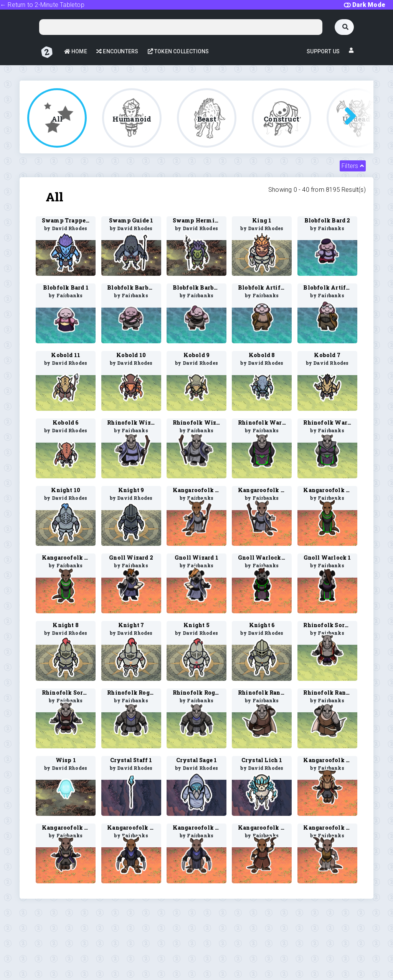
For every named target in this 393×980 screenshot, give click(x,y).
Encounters (117, 51)
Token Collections (178, 51)
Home (76, 51)
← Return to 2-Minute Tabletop (42, 5)
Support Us (323, 51)
